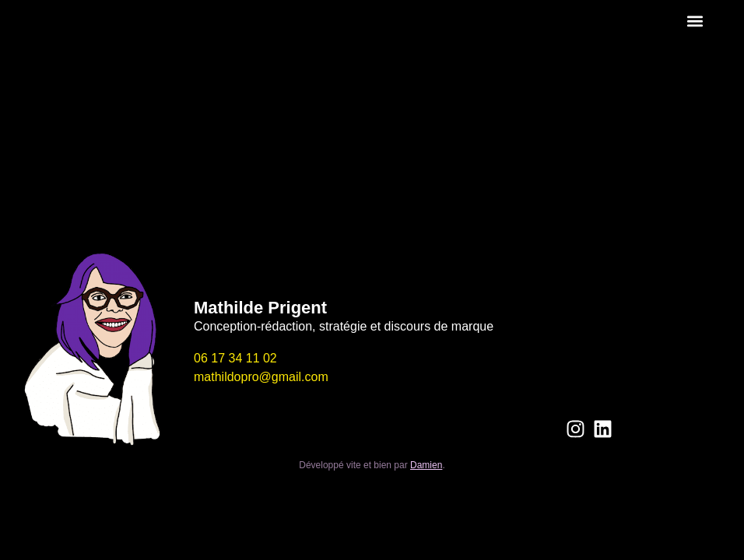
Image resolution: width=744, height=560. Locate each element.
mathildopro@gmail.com (261, 377)
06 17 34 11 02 (235, 358)
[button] (695, 21)
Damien (426, 465)
